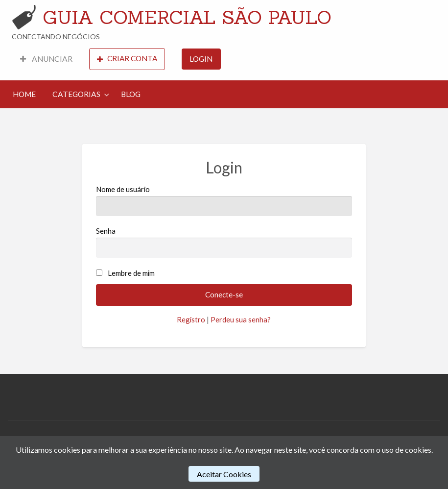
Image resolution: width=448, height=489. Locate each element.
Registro (191, 319)
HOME (24, 94)
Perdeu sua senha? (241, 319)
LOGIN (201, 59)
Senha (224, 242)
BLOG (131, 94)
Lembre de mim (131, 273)
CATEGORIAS (76, 94)
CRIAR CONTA (127, 59)
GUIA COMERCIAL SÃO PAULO (187, 17)
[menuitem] (46, 59)
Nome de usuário (224, 200)
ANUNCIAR (46, 59)
